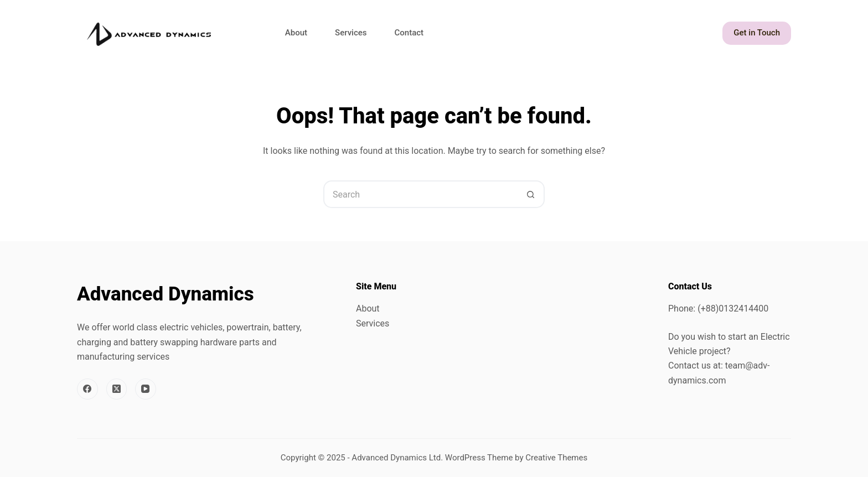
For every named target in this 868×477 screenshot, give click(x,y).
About (296, 33)
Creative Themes (556, 458)
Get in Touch (757, 33)
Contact (409, 33)
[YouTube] (146, 389)
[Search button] (531, 194)
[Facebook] (87, 389)
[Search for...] (420, 194)
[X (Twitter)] (117, 389)
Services (351, 33)
